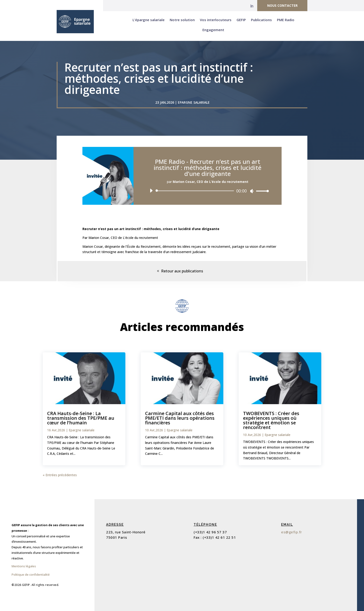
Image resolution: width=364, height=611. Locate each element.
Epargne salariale (194, 102)
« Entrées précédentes (60, 475)
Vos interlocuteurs (216, 20)
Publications (261, 20)
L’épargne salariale (149, 20)
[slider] (196, 191)
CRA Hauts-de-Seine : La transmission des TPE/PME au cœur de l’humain (81, 418)
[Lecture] (151, 191)
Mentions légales (24, 566)
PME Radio (286, 20)
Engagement (213, 30)
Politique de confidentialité (31, 575)
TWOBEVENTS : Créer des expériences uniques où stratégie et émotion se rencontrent (271, 420)
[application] (208, 191)
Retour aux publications (182, 271)
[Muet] (252, 191)
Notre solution (182, 20)
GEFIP (241, 20)
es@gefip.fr (292, 532)
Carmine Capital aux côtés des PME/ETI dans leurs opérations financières (180, 418)
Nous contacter (282, 5)
